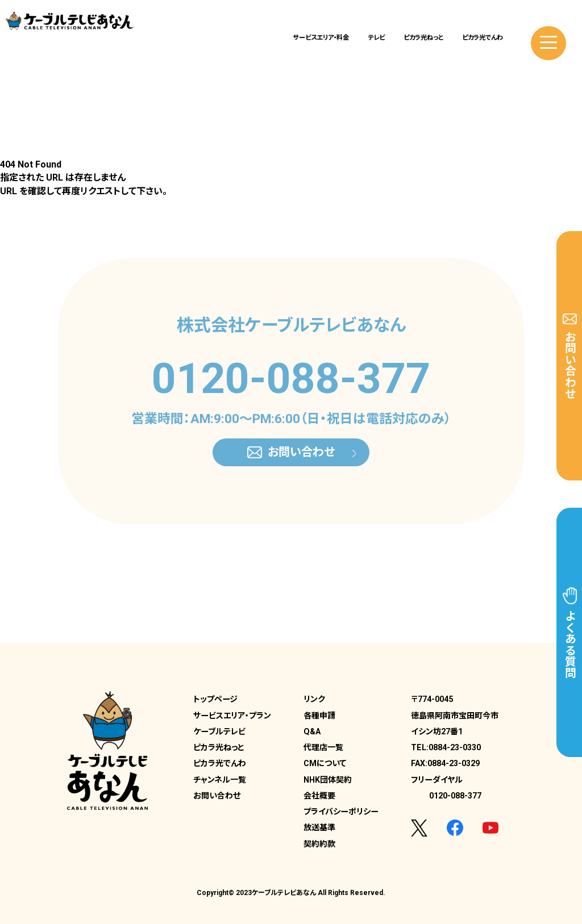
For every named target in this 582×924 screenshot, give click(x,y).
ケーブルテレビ (219, 731)
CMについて (325, 763)
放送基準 (319, 827)
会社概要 (319, 796)
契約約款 (319, 844)
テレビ (376, 38)
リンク (314, 699)
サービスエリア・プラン (232, 716)
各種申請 (319, 716)
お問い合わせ (570, 356)
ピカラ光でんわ (483, 38)
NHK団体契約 (328, 780)
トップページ (215, 699)
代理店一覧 (323, 747)
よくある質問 (570, 633)
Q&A (312, 731)
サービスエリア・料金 (321, 38)
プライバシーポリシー (341, 812)
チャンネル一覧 (220, 780)
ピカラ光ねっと (423, 38)
